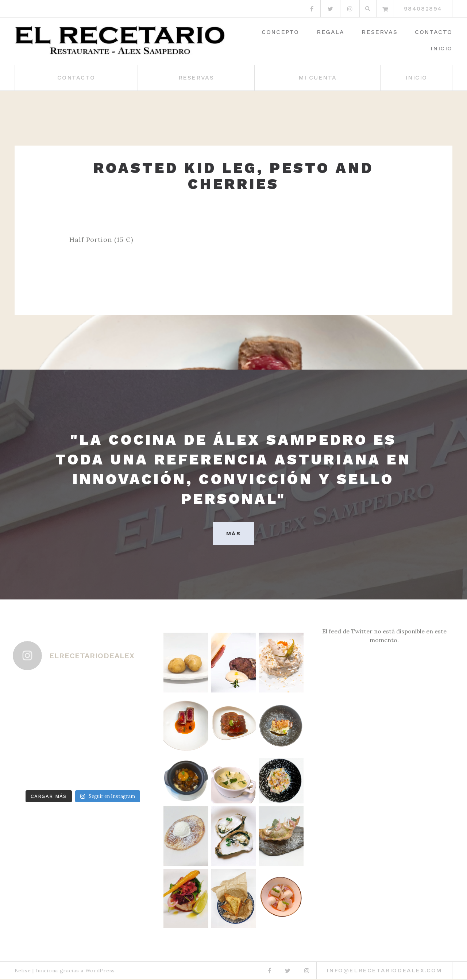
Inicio (441, 48)
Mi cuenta (318, 78)
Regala (331, 32)
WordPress (100, 971)
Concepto (280, 32)
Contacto (434, 32)
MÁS (233, 534)
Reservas (379, 32)
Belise (23, 971)
